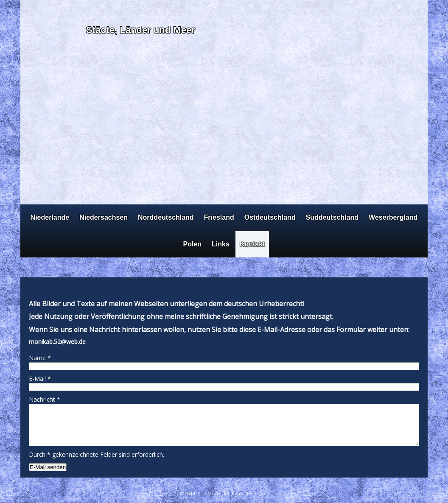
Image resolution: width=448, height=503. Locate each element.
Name (40, 358)
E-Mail (40, 379)
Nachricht (45, 399)
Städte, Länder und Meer (141, 30)
